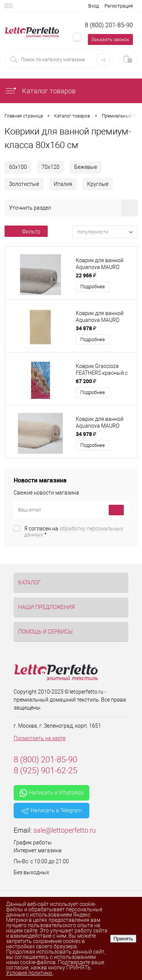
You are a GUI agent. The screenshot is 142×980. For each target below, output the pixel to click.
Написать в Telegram (51, 811)
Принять (123, 939)
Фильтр (26, 232)
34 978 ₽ (86, 328)
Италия (63, 184)
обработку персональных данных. (74, 532)
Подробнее (93, 287)
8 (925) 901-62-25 (45, 771)
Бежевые (86, 167)
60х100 (18, 167)
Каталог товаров (40, 91)
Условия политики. (30, 973)
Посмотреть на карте (40, 738)
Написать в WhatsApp (52, 793)
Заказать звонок (110, 39)
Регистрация (119, 6)
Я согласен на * (74, 532)
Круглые (98, 184)
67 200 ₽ (86, 381)
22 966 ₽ (86, 275)
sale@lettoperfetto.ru (65, 830)
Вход (94, 6)
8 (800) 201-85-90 (109, 25)
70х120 (51, 167)
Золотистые (24, 184)
